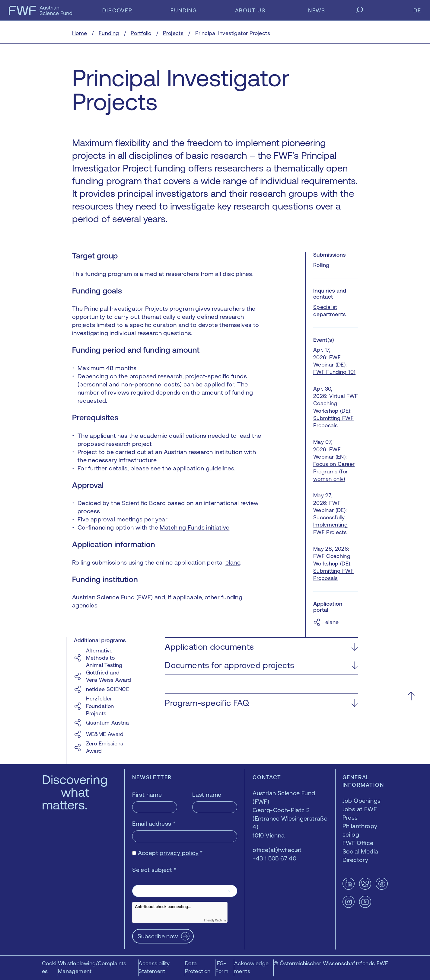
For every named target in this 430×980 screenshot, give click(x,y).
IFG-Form (222, 967)
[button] (261, 647)
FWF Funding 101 (334, 372)
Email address (154, 823)
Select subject (154, 870)
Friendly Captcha (215, 920)
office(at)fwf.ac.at (277, 850)
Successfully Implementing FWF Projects (330, 525)
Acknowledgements (251, 967)
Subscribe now (158, 936)
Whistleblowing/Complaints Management (92, 967)
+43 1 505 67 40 (274, 858)
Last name (207, 794)
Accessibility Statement (154, 967)
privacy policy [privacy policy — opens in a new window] (179, 853)
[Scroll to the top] (411, 696)
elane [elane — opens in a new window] (233, 562)
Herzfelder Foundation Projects (100, 706)
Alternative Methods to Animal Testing (104, 658)
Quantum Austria (107, 723)
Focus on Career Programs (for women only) (334, 471)
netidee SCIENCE (108, 689)
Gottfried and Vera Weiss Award (109, 676)
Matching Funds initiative (194, 527)
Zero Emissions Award (105, 747)
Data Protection (198, 967)
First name (147, 794)
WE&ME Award (105, 734)
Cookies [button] (49, 967)
